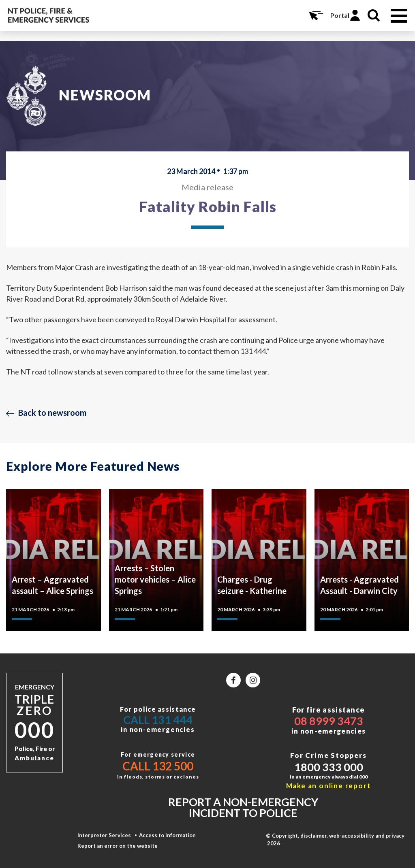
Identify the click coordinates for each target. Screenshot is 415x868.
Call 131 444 (158, 720)
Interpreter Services (104, 835)
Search (374, 15)
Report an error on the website (118, 846)
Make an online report (329, 786)
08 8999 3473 (329, 721)
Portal (340, 15)
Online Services (315, 15)
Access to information (167, 835)
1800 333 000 (329, 767)
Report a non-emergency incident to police (243, 807)
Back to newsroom (52, 413)
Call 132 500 (158, 766)
